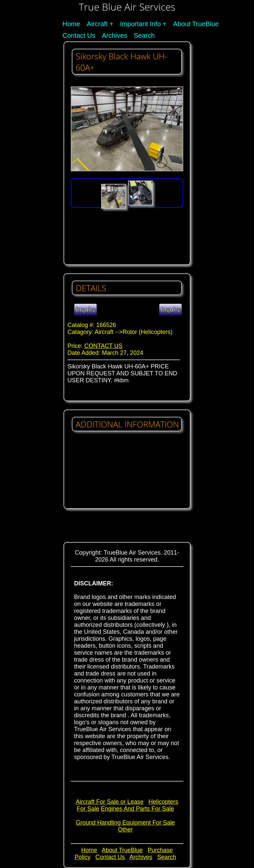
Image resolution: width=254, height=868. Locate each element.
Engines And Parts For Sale (137, 809)
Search (144, 35)
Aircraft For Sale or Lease (110, 802)
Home (71, 24)
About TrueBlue (196, 24)
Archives (115, 35)
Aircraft (97, 24)
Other (125, 830)
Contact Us (79, 35)
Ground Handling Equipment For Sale (125, 823)
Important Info (140, 24)
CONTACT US (103, 346)
